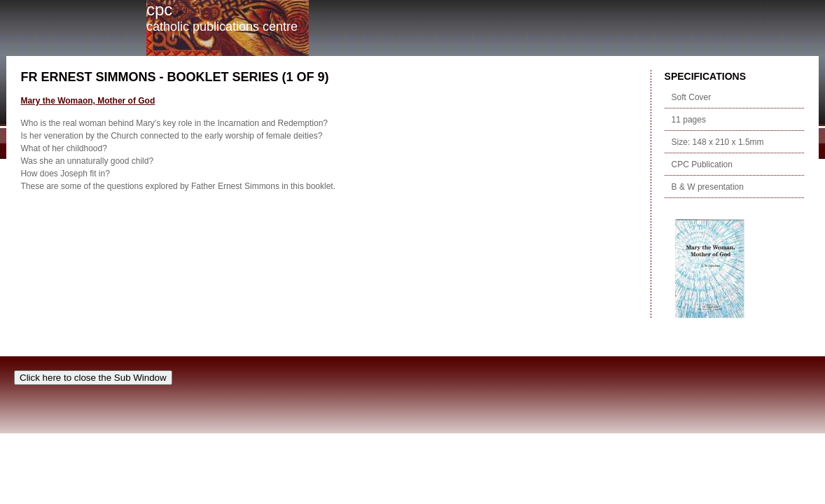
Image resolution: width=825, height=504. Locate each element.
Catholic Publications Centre (222, 27)
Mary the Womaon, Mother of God (88, 101)
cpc (159, 9)
